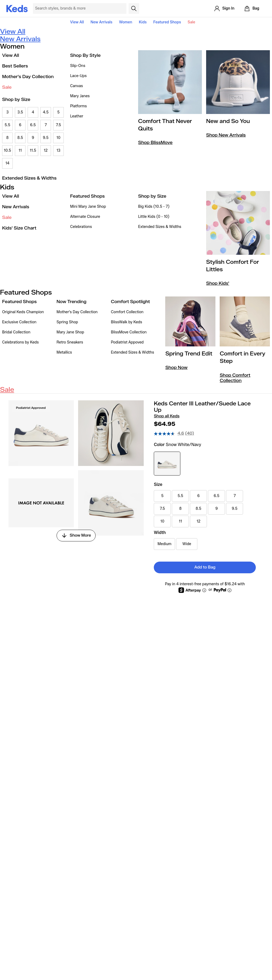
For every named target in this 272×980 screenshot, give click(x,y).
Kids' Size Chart (19, 228)
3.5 (20, 112)
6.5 (33, 125)
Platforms (78, 106)
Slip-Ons (78, 66)
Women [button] (126, 22)
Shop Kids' (218, 283)
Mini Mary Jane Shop (88, 207)
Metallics (64, 352)
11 (20, 150)
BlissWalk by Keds (127, 322)
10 (59, 138)
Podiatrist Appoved (127, 342)
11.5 (33, 150)
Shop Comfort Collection (235, 378)
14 (7, 163)
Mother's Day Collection (28, 77)
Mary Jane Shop (70, 332)
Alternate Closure (85, 217)
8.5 (20, 138)
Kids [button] (143, 22)
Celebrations (81, 227)
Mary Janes (80, 96)
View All (77, 22)
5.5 (7, 125)
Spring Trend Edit (189, 354)
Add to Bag (205, 567)
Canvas (76, 86)
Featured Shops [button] (167, 22)
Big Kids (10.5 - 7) (154, 207)
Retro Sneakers (70, 342)
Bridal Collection (16, 332)
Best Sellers (15, 66)
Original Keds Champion (23, 312)
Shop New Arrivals (226, 135)
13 (59, 150)
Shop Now (176, 368)
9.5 (46, 138)
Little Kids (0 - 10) (154, 217)
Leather (77, 116)
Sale (191, 22)
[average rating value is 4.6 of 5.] (169, 434)
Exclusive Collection (19, 322)
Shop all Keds (167, 416)
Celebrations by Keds (20, 342)
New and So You (228, 121)
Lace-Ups (78, 76)
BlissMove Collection (129, 332)
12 (46, 150)
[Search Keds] (80, 9)
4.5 (46, 112)
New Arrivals (101, 22)
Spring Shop (67, 322)
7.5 (58, 125)
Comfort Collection (127, 312)
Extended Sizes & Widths (29, 178)
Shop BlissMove (155, 143)
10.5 (7, 150)
